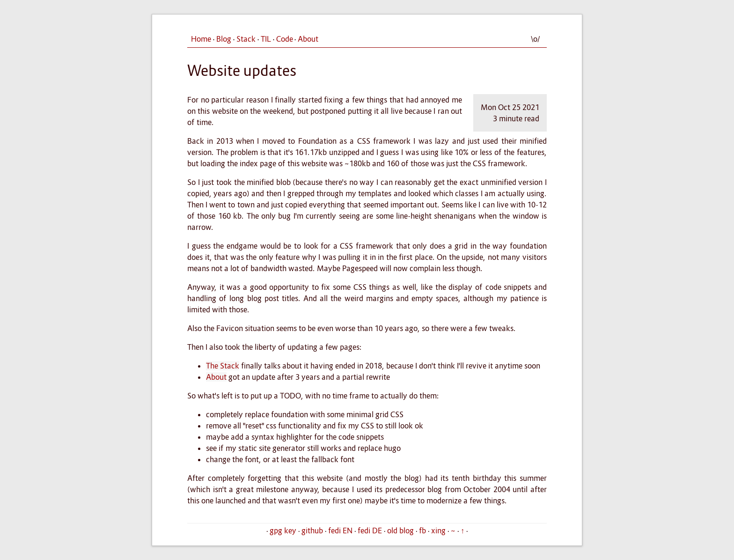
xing (438, 531)
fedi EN (340, 531)
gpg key (283, 531)
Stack (246, 39)
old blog (400, 531)
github (312, 531)
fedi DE (370, 531)
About (308, 39)
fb (422, 531)
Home (201, 39)
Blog (224, 39)
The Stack (223, 366)
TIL (266, 39)
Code (285, 39)
